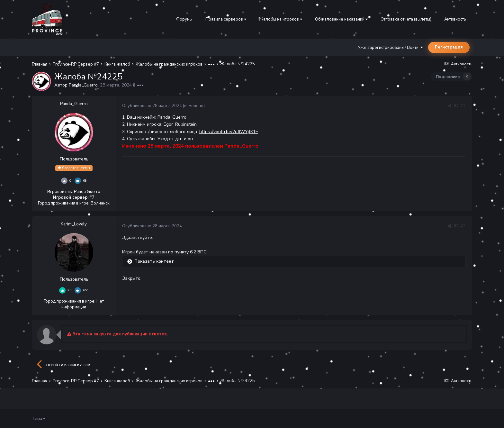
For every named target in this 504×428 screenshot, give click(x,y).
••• (140, 85)
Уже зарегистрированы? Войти (390, 48)
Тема (39, 419)
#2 (463, 226)
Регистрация (449, 47)
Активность (455, 19)
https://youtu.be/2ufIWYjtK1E (229, 132)
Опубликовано (152, 106)
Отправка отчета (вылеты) (406, 19)
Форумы (184, 19)
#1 (463, 106)
